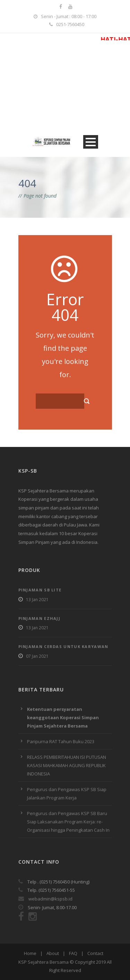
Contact (95, 953)
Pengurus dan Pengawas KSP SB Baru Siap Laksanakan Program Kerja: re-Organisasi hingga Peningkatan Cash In (68, 822)
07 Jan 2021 (37, 656)
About (53, 953)
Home (30, 953)
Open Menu (91, 142)
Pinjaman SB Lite (40, 590)
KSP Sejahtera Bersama (44, 962)
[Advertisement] (65, 85)
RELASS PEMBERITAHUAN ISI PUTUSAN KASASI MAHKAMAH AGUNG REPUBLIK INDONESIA (67, 765)
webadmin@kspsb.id (45, 899)
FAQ (73, 953)
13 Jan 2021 (37, 600)
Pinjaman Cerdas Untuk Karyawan (63, 646)
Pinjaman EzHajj (40, 618)
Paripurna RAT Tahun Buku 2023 (61, 741)
